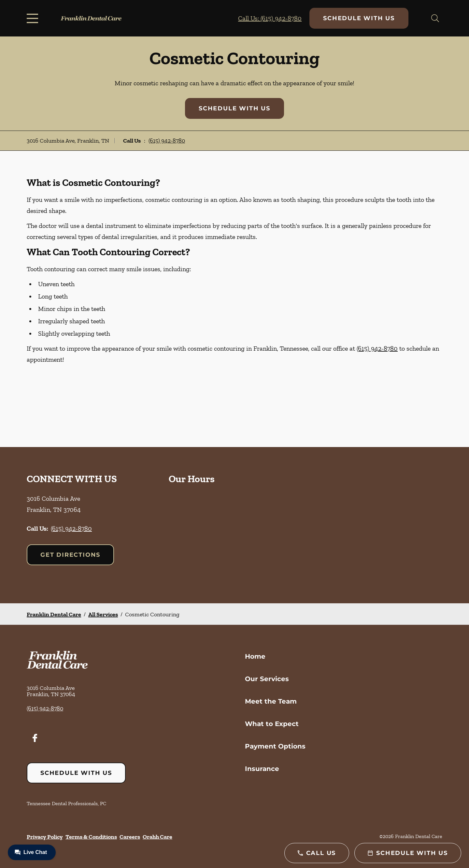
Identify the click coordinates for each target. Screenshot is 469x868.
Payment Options (275, 746)
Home (255, 656)
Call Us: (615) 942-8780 (270, 18)
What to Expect (272, 724)
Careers (130, 837)
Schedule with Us (359, 18)
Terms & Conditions (91, 837)
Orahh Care (157, 837)
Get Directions (70, 555)
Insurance (262, 769)
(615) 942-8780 (167, 141)
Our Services (267, 679)
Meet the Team (271, 701)
